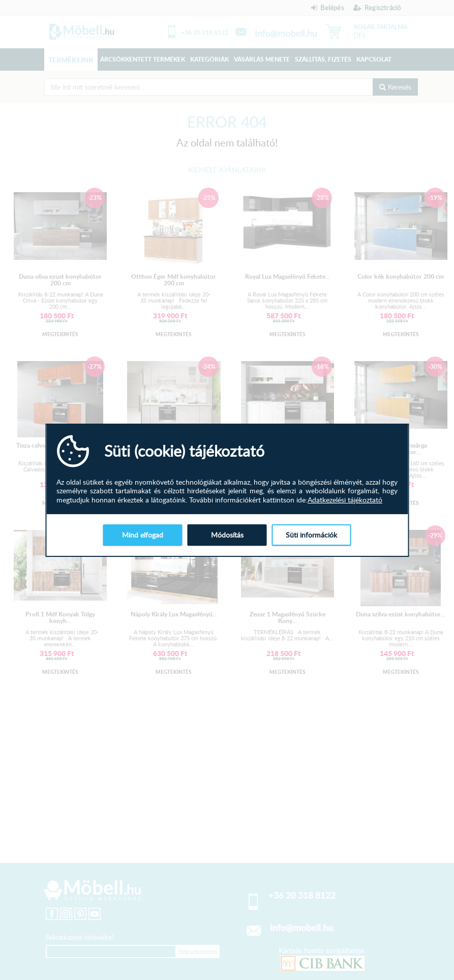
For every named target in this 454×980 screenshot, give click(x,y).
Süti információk (311, 535)
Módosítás (227, 535)
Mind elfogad (143, 535)
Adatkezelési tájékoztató (345, 500)
